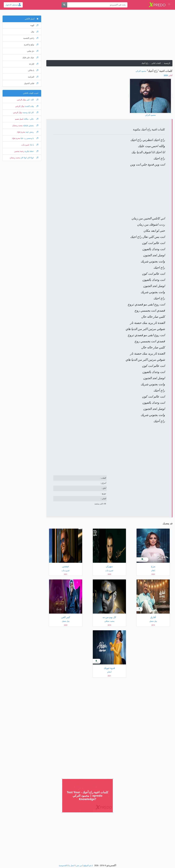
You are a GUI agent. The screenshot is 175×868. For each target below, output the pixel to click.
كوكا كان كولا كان (29, 158)
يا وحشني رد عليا (29, 138)
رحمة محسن (19, 151)
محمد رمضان (17, 125)
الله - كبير (32, 100)
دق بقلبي (33, 51)
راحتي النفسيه (31, 38)
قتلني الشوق (31, 83)
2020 (168, 76)
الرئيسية (167, 63)
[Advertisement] (109, 36)
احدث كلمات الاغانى (31, 93)
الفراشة (33, 77)
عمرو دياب (25, 145)
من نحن (79, 866)
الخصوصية (63, 866)
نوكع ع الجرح (31, 45)
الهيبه (34, 25)
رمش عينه (32, 132)
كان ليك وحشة (30, 113)
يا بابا (34, 145)
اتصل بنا (71, 866)
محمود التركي (141, 71)
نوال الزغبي (21, 100)
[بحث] (64, 5)
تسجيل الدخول (13, 5)
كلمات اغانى (156, 63)
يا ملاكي (33, 70)
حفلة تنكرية (31, 151)
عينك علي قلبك (30, 58)
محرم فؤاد (21, 132)
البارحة (34, 64)
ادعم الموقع (88, 866)
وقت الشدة (31, 106)
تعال (35, 32)
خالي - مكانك (31, 119)
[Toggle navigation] (169, 4)
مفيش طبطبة (30, 125)
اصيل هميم (19, 119)
